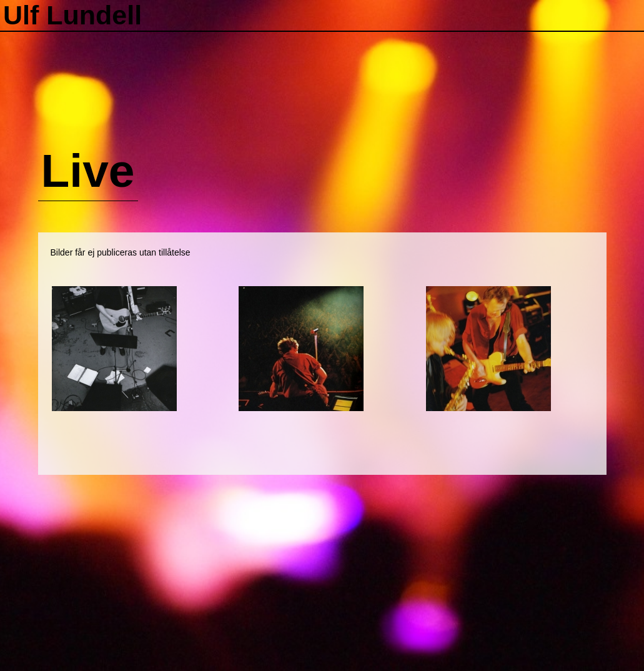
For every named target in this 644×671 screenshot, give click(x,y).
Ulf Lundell (72, 15)
